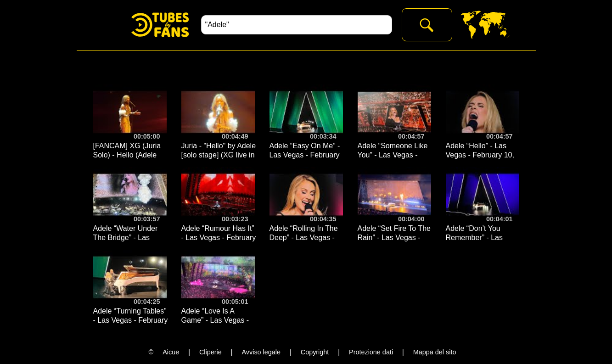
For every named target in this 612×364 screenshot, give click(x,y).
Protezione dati (371, 352)
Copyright (315, 352)
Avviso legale (261, 352)
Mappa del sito (435, 352)
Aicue (171, 352)
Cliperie (211, 352)
